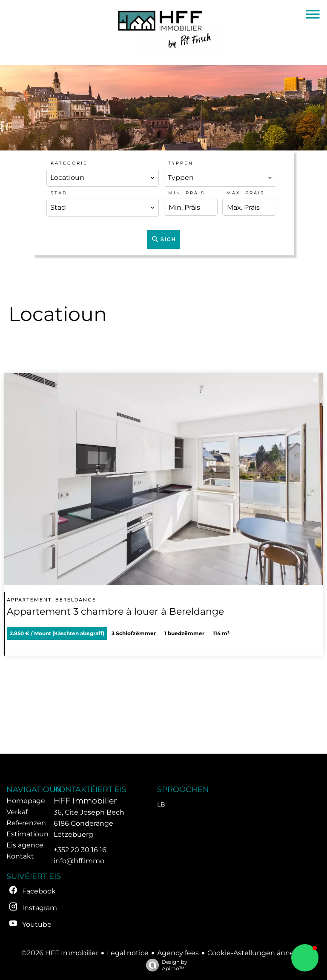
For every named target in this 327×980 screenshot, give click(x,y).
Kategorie (69, 163)
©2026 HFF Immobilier (60, 953)
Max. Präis (245, 193)
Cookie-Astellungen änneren (257, 953)
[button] (305, 958)
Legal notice (128, 953)
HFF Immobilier (85, 801)
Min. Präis (186, 193)
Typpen (181, 163)
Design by (165, 965)
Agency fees (178, 953)
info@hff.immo (79, 861)
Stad (59, 193)
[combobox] (103, 178)
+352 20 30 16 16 (80, 850)
